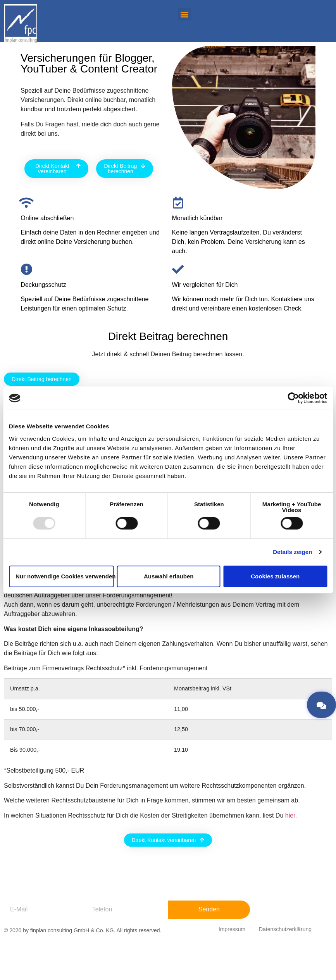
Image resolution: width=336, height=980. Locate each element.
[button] (185, 14)
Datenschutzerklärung (285, 929)
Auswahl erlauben (169, 576)
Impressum (232, 929)
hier (290, 815)
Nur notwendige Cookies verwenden (65, 576)
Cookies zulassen (275, 576)
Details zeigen (292, 552)
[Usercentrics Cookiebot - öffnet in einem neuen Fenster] (293, 398)
